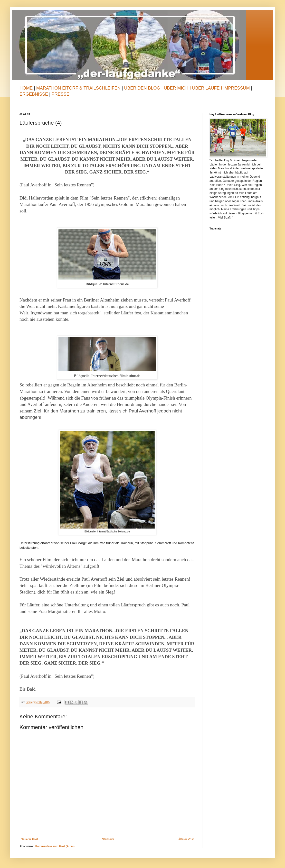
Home (26, 88)
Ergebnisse (34, 94)
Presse (61, 94)
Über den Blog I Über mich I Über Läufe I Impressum (187, 88)
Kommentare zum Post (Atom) (55, 846)
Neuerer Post (29, 839)
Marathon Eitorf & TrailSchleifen (79, 88)
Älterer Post (186, 839)
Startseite (108, 839)
